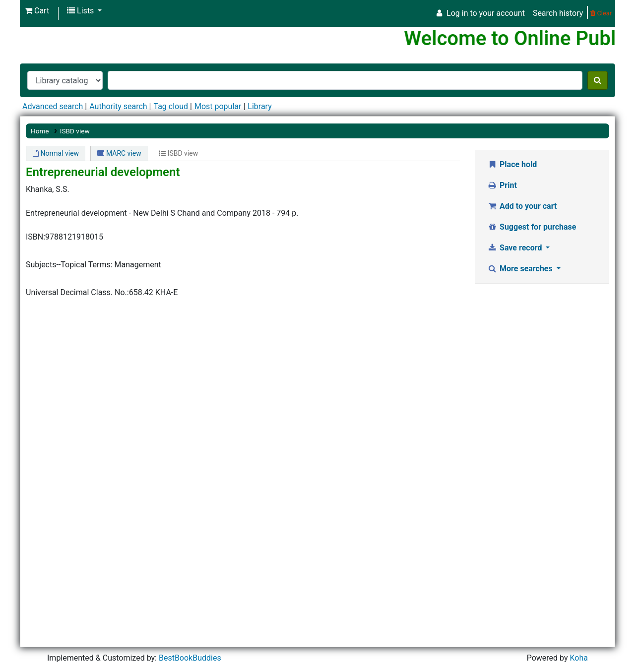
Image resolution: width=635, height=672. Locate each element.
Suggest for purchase (532, 227)
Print (502, 185)
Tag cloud (171, 106)
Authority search (118, 106)
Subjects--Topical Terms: (69, 265)
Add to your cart (522, 206)
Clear (601, 13)
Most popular (218, 106)
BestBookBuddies (190, 658)
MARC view (119, 153)
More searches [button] (521, 269)
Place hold (512, 164)
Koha (578, 658)
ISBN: (35, 237)
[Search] (598, 80)
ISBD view (75, 131)
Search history (558, 13)
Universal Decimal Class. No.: (77, 292)
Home (40, 131)
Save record (516, 248)
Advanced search (53, 106)
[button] (37, 11)
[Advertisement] (542, 444)
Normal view (56, 153)
